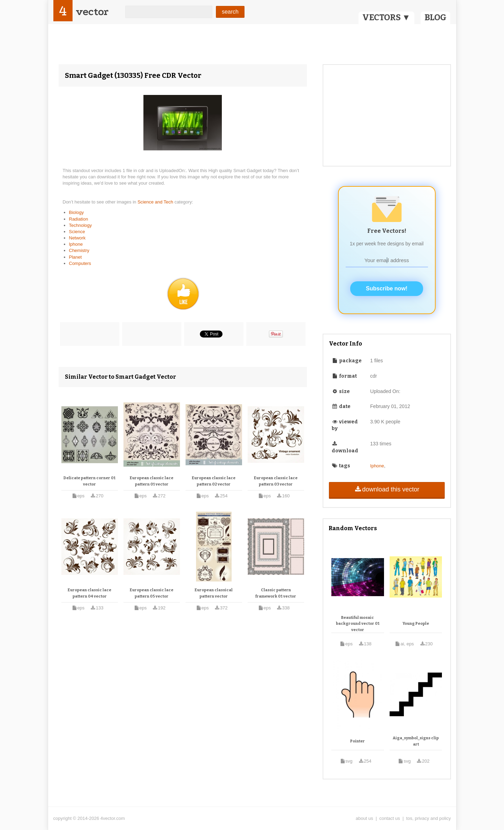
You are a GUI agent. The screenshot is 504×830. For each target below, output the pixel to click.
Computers (80, 263)
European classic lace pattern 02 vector (214, 481)
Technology (81, 225)
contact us (390, 818)
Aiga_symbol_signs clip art (416, 741)
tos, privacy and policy (429, 818)
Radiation (79, 219)
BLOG (435, 17)
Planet (76, 257)
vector (92, 12)
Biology (77, 212)
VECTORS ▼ (386, 17)
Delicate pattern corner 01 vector (89, 481)
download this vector (387, 489)
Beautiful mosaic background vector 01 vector (358, 624)
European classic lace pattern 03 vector (276, 481)
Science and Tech (156, 202)
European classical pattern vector (214, 593)
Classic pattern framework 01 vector (276, 593)
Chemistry (79, 250)
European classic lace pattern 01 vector (152, 481)
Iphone (76, 244)
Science (77, 232)
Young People (416, 624)
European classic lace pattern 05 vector (152, 593)
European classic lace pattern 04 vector (89, 593)
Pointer (358, 741)
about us (364, 818)
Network (77, 238)
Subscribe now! (387, 288)
